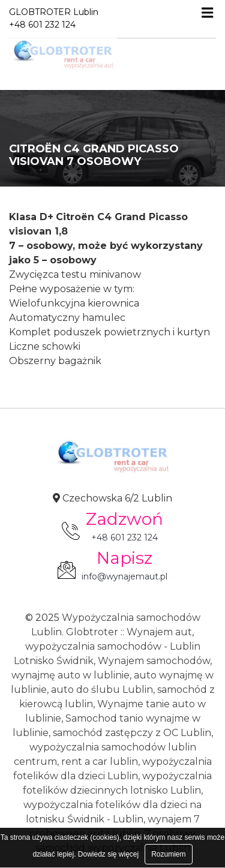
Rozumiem (168, 854)
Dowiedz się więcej (108, 854)
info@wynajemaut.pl (124, 576)
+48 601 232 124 (124, 537)
